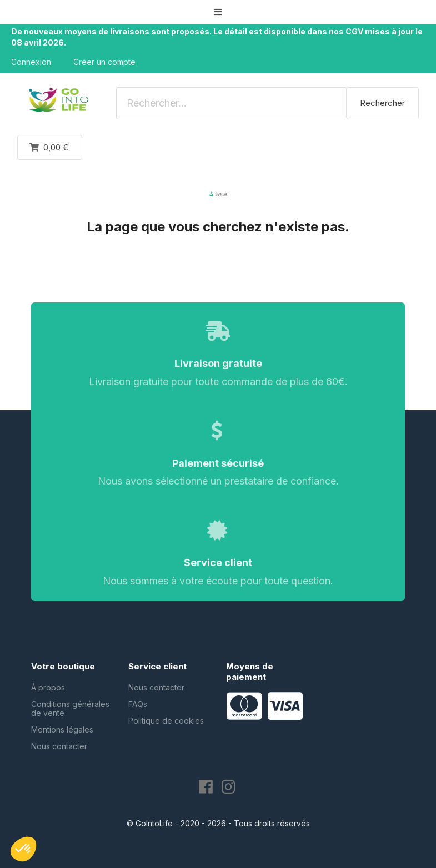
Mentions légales (62, 730)
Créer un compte (104, 62)
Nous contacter (59, 746)
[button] (218, 12)
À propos (48, 687)
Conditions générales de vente (70, 708)
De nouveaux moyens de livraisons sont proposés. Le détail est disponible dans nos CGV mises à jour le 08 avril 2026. (217, 37)
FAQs (138, 704)
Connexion (31, 62)
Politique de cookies (166, 721)
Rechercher (382, 103)
